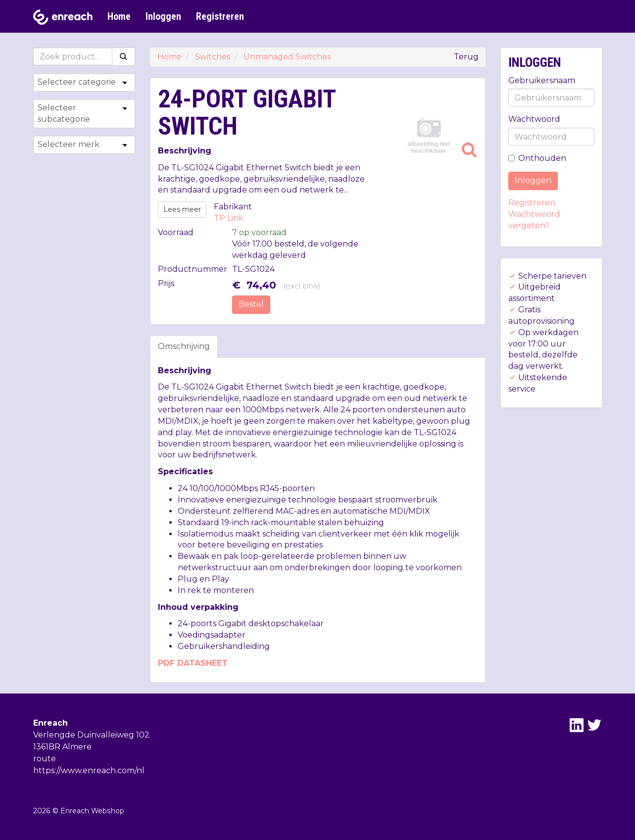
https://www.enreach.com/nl (89, 770)
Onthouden (537, 158)
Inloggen (163, 16)
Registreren (220, 16)
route (45, 759)
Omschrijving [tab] (184, 346)
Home (119, 16)
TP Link (229, 218)
